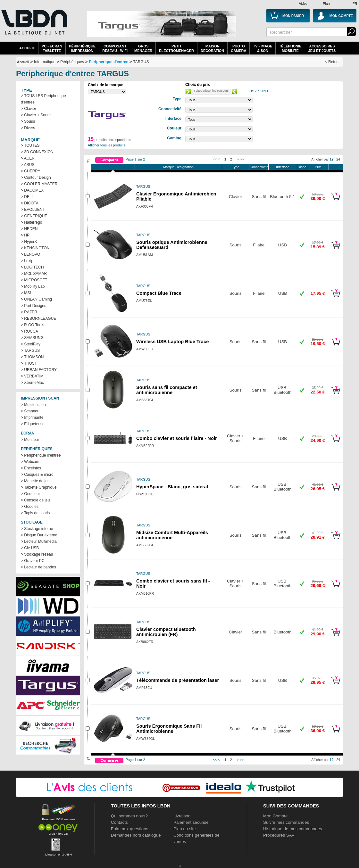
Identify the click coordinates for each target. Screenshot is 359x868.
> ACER (28, 158)
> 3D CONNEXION (37, 152)
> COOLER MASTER (39, 184)
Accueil (27, 48)
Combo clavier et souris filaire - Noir (177, 438)
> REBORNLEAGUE (38, 318)
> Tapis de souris (35, 513)
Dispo (302, 167)
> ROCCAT (30, 331)
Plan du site (185, 829)
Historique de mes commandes (293, 829)
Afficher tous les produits (107, 145)
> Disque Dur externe (39, 535)
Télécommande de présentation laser (178, 680)
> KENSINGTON (35, 248)
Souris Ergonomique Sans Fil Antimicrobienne (169, 729)
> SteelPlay (31, 344)
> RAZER (29, 312)
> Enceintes (31, 468)
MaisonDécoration (212, 48)
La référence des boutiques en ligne (34, 26)
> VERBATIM (32, 376)
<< (215, 159)
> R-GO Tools (33, 325)
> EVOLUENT (33, 210)
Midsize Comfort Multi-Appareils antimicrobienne (172, 535)
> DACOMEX (32, 190)
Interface (283, 167)
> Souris (28, 121)
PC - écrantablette (52, 48)
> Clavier (29, 109)
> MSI (26, 293)
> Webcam (30, 462)
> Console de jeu (35, 500)
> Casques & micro (37, 475)
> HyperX (29, 242)
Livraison (182, 816)
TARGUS (141, 62)
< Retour (332, 62)
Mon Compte (275, 816)
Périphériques (72, 62)
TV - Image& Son (263, 48)
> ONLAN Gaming (36, 299)
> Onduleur (30, 494)
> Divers (28, 128)
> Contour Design (36, 178)
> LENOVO (30, 254)
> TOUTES (30, 145)
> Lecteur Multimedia (39, 541)
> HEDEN (29, 229)
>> (242, 159)
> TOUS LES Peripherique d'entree (43, 99)
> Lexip (27, 261)
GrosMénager (143, 48)
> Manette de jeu (35, 481)
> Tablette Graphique (39, 487)
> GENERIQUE (34, 216)
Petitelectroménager (176, 48)
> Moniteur (30, 440)
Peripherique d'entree (109, 62)
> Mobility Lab (33, 286)
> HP (25, 235)
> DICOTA (30, 203)
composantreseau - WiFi (115, 48)
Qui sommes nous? (129, 816)
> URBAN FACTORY (39, 370)
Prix (318, 167)
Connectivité (259, 167)
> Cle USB (30, 548)
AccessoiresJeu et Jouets (322, 48)
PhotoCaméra (238, 48)
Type (236, 167)
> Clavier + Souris (36, 115)
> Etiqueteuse (33, 424)
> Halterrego (31, 222)
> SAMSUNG (32, 338)
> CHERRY (31, 171)
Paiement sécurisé (191, 822)
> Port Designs (33, 306)
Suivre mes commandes (286, 822)
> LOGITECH (32, 267)
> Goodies (30, 507)
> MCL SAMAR (34, 274)
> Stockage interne (37, 529)
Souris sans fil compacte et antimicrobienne (167, 390)
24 (338, 159)
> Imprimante (32, 417)
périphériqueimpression (82, 48)
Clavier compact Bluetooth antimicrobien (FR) (166, 632)
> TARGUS (30, 351)
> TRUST (29, 363)
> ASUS (28, 165)
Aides (303, 4)
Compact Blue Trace (159, 293)
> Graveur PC (33, 561)
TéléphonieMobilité (290, 48)
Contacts (119, 822)
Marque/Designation (178, 167)
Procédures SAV (279, 835)
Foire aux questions (129, 829)
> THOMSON (32, 357)
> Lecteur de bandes (38, 567)
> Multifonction (33, 405)
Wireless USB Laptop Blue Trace (172, 342)
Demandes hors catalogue (136, 835)
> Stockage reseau (37, 554)
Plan (326, 4)
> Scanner (30, 411)
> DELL (27, 197)
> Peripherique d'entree (41, 455)
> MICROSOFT (34, 280)
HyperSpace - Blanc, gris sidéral (172, 487)
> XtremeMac (32, 383)
